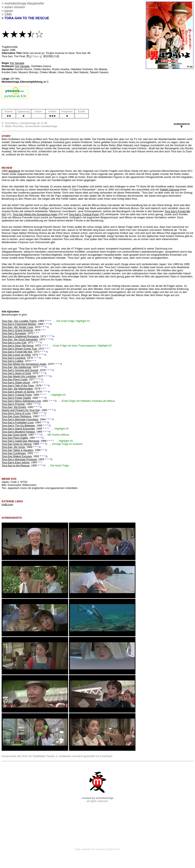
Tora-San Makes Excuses (17, 456)
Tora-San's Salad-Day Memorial (20, 441)
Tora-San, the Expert (14, 407)
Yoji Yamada (17, 63)
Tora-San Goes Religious (16, 416)
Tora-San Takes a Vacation (17, 450)
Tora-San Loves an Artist (16, 355)
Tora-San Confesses (14, 453)
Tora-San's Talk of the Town (18, 386)
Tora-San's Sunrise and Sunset (20, 370)
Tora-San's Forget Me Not (17, 352)
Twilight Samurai (169, 190)
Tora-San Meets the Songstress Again (35, 214)
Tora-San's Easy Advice (16, 462)
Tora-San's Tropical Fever (84, 214)
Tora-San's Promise (13, 404)
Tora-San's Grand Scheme (17, 330)
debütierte (14, 171)
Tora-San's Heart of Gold (16, 373)
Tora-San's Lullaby (12, 361)
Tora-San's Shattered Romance (20, 336)
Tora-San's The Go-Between (18, 425)
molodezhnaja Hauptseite (24, 3)
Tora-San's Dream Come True (19, 349)
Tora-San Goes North (14, 435)
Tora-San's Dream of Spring (18, 392)
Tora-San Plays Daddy (15, 438)
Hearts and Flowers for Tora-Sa (20, 410)
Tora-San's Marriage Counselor (20, 419)
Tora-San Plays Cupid (15, 379)
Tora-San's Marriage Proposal (19, 459)
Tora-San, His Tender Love (17, 327)
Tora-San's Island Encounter (18, 429)
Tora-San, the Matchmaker (17, 389)
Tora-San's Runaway (14, 333)
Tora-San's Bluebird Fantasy (18, 432)
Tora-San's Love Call (14, 342)
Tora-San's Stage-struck (16, 382)
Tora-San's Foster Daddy (16, 398)
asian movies (15, 7)
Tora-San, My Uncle (13, 447)
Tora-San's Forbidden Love (18, 422)
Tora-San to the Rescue (16, 465)
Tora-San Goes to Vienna (17, 444)
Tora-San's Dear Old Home (18, 346)
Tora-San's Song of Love (16, 413)
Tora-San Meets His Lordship (19, 376)
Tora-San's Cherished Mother (19, 324)
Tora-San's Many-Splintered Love (21, 401)
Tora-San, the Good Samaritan (20, 339)
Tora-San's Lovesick (14, 358)
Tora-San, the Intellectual (16, 367)
